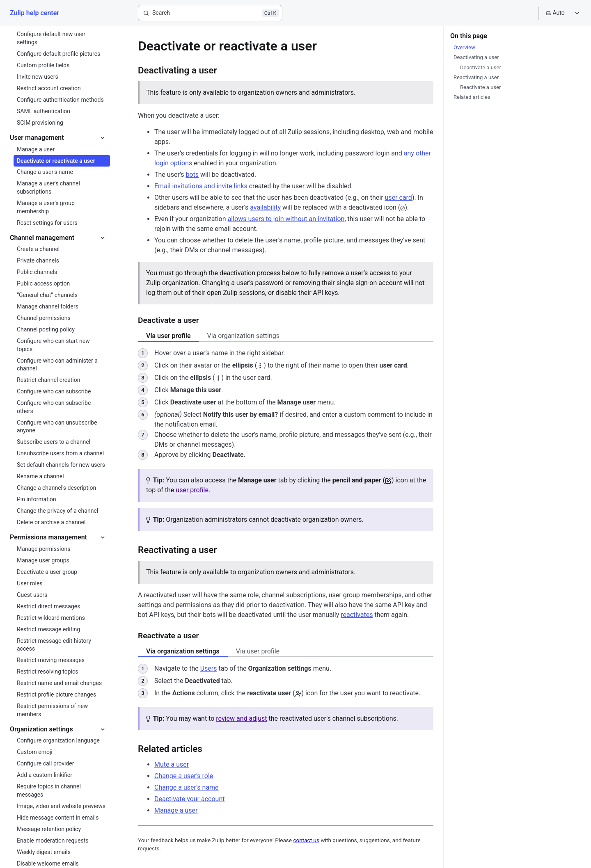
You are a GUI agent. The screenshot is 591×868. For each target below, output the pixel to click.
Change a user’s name (187, 787)
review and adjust (241, 718)
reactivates (357, 615)
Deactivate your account (189, 799)
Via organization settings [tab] (243, 336)
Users (209, 668)
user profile (192, 490)
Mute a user (172, 764)
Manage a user (176, 810)
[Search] (210, 13)
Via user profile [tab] (168, 336)
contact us (306, 840)
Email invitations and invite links (201, 186)
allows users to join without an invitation (286, 219)
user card (399, 198)
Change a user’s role (184, 776)
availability (265, 207)
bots (192, 175)
